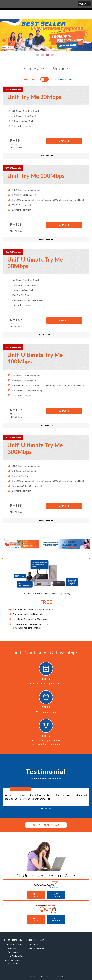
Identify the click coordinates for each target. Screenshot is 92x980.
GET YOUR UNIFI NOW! (46, 825)
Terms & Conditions (35, 949)
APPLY (63, 141)
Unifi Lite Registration (13, 956)
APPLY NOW (36, 895)
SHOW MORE (44, 156)
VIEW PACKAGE (56, 895)
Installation (35, 944)
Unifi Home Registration (13, 944)
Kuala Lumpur (23, 789)
